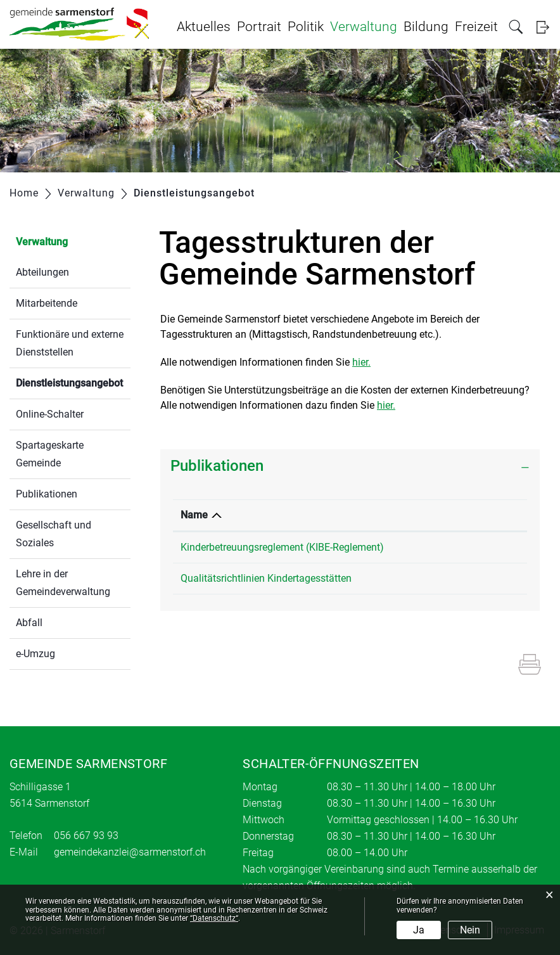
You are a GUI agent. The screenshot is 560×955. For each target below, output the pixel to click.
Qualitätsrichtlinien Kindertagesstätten (266, 578)
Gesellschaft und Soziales (54, 534)
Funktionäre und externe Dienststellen (70, 343)
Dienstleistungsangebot (73, 382)
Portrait (259, 27)
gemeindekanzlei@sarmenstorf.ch (130, 852)
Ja (419, 930)
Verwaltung (364, 27)
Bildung (426, 27)
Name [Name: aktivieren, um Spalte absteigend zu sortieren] (194, 515)
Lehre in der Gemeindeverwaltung (63, 583)
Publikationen (47, 494)
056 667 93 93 (86, 836)
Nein (470, 930)
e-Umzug (35, 654)
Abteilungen (42, 272)
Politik (306, 27)
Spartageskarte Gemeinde (50, 454)
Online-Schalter (50, 414)
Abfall (29, 623)
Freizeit (476, 27)
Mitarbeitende (47, 303)
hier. (361, 362)
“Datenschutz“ (214, 918)
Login (543, 27)
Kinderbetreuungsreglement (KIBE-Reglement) (282, 547)
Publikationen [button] (217, 466)
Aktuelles (204, 27)
